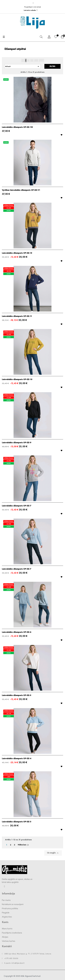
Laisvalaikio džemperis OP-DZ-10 (17, 379)
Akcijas (5, 937)
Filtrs (52, 66)
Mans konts (7, 929)
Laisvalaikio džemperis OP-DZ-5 (17, 695)
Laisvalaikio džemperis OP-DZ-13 (17, 253)
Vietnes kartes (9, 941)
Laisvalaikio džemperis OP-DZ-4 (17, 758)
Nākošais (24, 845)
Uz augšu (53, 853)
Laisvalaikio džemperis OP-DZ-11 (17, 316)
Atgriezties (7, 917)
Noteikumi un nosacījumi (13, 904)
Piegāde (6, 913)
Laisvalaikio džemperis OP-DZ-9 (17, 443)
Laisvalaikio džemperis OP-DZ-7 (17, 506)
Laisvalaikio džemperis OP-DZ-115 (17, 127)
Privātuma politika (10, 909)
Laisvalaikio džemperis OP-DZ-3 (17, 822)
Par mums (6, 900)
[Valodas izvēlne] (31, 10)
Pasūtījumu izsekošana (12, 933)
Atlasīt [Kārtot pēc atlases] (23, 66)
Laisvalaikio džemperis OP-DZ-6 (17, 632)
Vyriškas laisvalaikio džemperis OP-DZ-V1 (21, 190)
